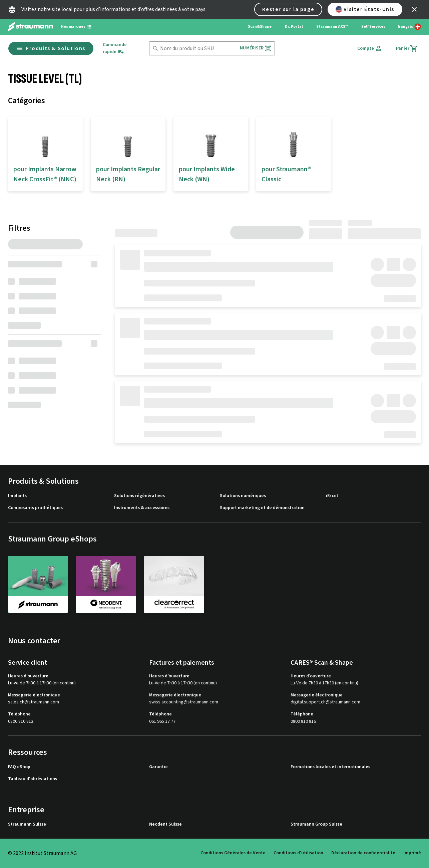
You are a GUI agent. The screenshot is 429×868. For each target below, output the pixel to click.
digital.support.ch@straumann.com (325, 702)
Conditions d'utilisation (298, 853)
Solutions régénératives (139, 496)
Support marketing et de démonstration (262, 508)
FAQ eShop (19, 767)
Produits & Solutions (51, 48)
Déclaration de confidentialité (363, 853)
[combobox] (196, 49)
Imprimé (412, 853)
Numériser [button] (255, 48)
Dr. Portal (294, 27)
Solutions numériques (243, 496)
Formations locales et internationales (330, 767)
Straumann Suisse (27, 824)
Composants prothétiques (35, 508)
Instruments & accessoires (142, 508)
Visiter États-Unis (365, 9)
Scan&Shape (260, 27)
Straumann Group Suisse (316, 824)
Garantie (158, 767)
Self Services (373, 27)
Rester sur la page (288, 9)
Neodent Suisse (165, 824)
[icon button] (414, 9)
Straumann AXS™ (332, 27)
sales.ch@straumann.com (34, 702)
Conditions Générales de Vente (233, 853)
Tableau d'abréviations (33, 779)
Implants (17, 496)
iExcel (332, 496)
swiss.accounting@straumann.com (184, 702)
